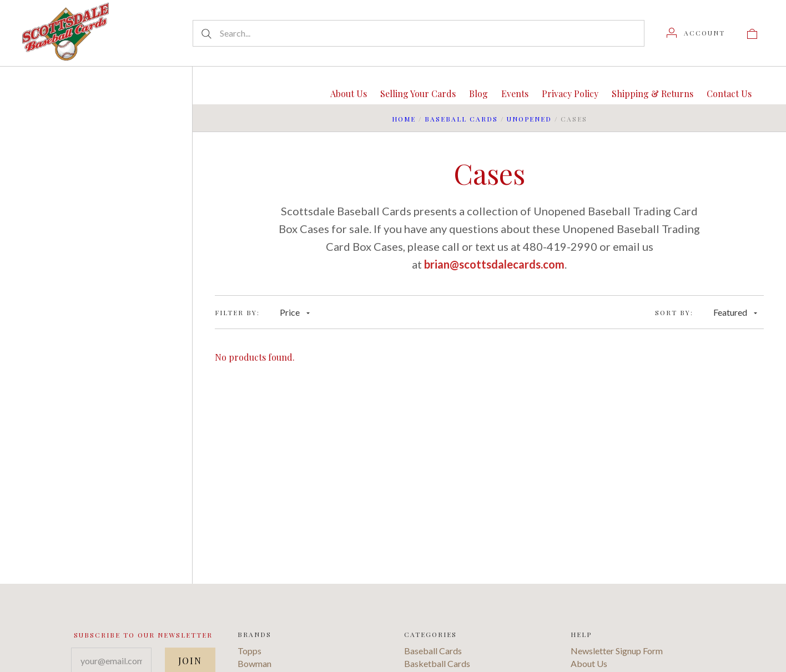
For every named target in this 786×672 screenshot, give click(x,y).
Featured (735, 312)
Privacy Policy (570, 94)
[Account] (696, 33)
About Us (349, 94)
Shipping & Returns (653, 94)
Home (404, 119)
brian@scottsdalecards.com (494, 264)
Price (295, 312)
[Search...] (419, 33)
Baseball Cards (461, 119)
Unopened (529, 119)
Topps (250, 651)
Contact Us (729, 94)
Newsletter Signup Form (617, 651)
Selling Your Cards (418, 94)
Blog (478, 94)
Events (515, 94)
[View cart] (752, 33)
